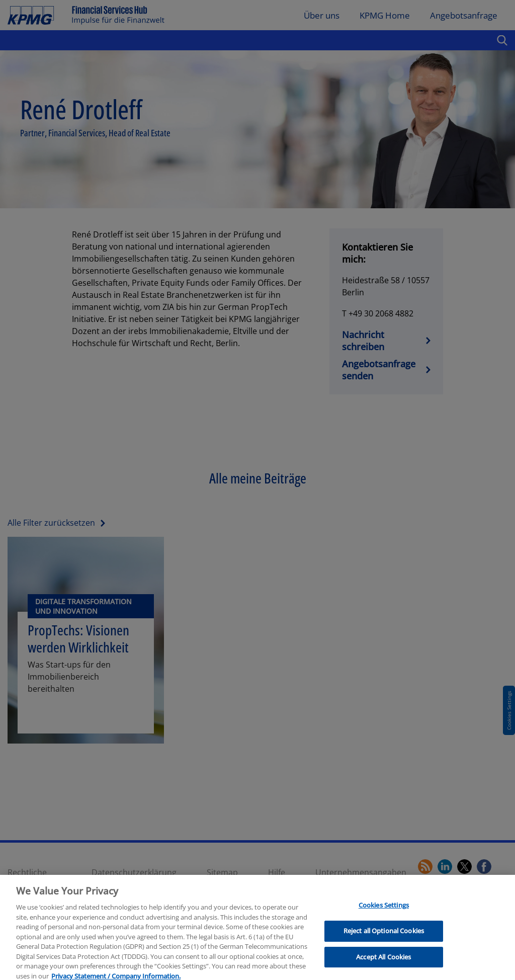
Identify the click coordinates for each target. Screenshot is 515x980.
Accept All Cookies (383, 961)
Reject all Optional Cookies (384, 935)
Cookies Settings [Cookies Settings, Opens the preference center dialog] (384, 910)
